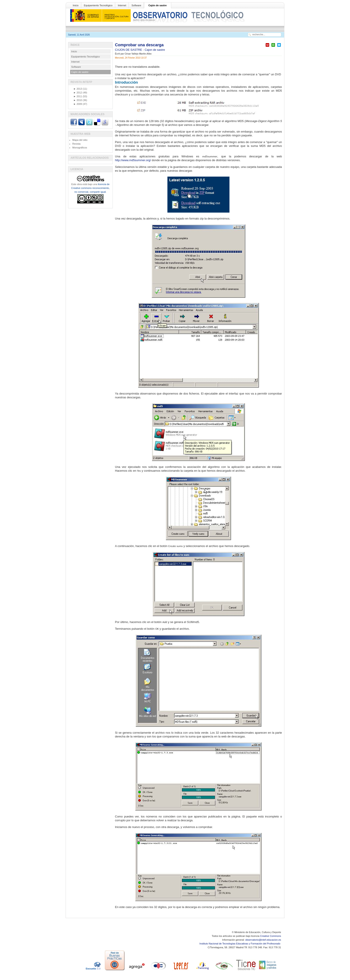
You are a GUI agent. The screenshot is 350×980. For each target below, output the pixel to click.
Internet (122, 5)
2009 (78, 104)
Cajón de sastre (158, 5)
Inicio (76, 5)
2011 (78, 96)
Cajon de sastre (155, 50)
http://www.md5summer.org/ (133, 160)
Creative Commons (271, 936)
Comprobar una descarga (139, 45)
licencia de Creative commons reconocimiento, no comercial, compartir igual (90, 188)
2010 (78, 100)
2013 (78, 89)
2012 (78, 93)
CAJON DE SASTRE (129, 50)
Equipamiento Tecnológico (98, 5)
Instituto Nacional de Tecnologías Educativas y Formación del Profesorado (240, 944)
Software (136, 5)
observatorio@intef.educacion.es (263, 940)
